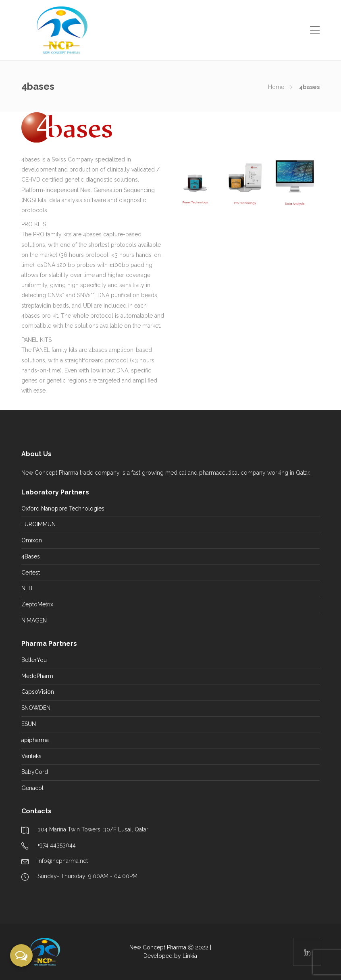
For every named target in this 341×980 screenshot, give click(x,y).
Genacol (32, 788)
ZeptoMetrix (37, 604)
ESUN (29, 724)
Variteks (31, 756)
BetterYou (34, 660)
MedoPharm (37, 676)
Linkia (190, 956)
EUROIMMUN (38, 524)
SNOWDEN (36, 708)
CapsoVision (38, 692)
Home (276, 87)
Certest (31, 573)
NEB (27, 588)
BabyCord (35, 772)
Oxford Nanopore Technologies (63, 509)
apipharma (35, 740)
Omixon (32, 540)
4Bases (31, 556)
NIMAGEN (34, 620)
